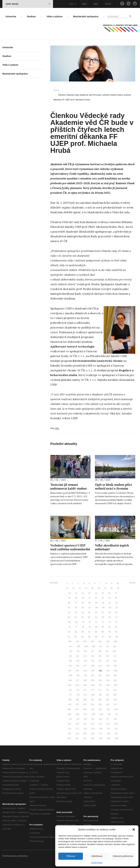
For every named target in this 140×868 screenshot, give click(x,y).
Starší (132, 583)
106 (116, 642)
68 (69, 622)
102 (85, 642)
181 (100, 695)
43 (116, 603)
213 (78, 719)
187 (93, 700)
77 (76, 627)
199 (77, 709)
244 (101, 738)
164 (77, 685)
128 (70, 661)
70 (83, 622)
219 (69, 724)
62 (82, 617)
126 (108, 656)
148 (116, 671)
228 (85, 729)
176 (115, 690)
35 (116, 598)
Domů (56, 90)
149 (70, 675)
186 (85, 700)
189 (108, 700)
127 (115, 656)
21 (76, 593)
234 (77, 734)
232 (116, 729)
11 (67, 588)
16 (99, 588)
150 (78, 675)
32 (96, 598)
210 (109, 714)
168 (108, 685)
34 (109, 598)
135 (70, 666)
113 (115, 646)
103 (93, 642)
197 (115, 704)
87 (89, 632)
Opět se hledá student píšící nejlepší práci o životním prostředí (113, 488)
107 (71, 646)
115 (78, 651)
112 (108, 646)
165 (85, 685)
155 (115, 675)
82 (109, 627)
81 (103, 627)
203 (108, 709)
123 (85, 656)
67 (117, 617)
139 (100, 666)
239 (116, 734)
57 (103, 613)
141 (115, 666)
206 (77, 714)
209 (101, 714)
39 (89, 603)
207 (85, 714)
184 (70, 700)
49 (103, 608)
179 (85, 695)
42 (110, 603)
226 (69, 729)
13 (80, 588)
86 (83, 632)
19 (118, 588)
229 (93, 729)
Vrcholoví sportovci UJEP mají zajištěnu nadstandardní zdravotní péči (70, 549)
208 (93, 714)
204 (116, 709)
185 (78, 700)
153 (100, 675)
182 (108, 695)
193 (85, 704)
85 (76, 632)
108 (78, 646)
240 (69, 738)
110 (94, 646)
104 (100, 642)
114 (71, 651)
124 (93, 656)
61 (76, 617)
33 (103, 598)
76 (70, 627)
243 (93, 738)
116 (85, 651)
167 (100, 685)
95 (89, 637)
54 (83, 613)
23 (89, 593)
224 (108, 724)
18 (112, 588)
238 (108, 734)
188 (100, 700)
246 (117, 738)
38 (83, 603)
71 (90, 622)
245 (109, 738)
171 (78, 690)
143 (77, 671)
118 (100, 651)
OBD (84, 4)
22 (83, 593)
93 (76, 637)
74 (110, 622)
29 (76, 598)
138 (93, 666)
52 (69, 613)
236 (93, 734)
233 (69, 734)
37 (76, 603)
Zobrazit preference (123, 856)
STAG (108, 4)
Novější (54, 583)
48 (96, 608)
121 (70, 656)
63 (89, 617)
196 (108, 704)
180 (93, 695)
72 (96, 622)
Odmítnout (97, 856)
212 (70, 719)
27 (116, 593)
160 (100, 680)
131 (93, 661)
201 (93, 709)
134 (115, 661)
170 (70, 690)
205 (69, 714)
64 (96, 617)
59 (116, 613)
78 (83, 627)
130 (85, 661)
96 (96, 637)
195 (100, 704)
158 (85, 680)
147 (108, 671)
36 (69, 603)
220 (77, 724)
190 (115, 700)
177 (70, 695)
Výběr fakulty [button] (28, 4)
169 (116, 685)
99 (117, 637)
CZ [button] (73, 4)
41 (103, 603)
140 (108, 666)
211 (117, 714)
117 (93, 651)
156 (70, 680)
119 (107, 651)
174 (100, 690)
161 (108, 680)
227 (77, 729)
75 (116, 622)
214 (85, 719)
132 (100, 661)
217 (108, 719)
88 (96, 632)
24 (96, 593)
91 (116, 632)
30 (83, 598)
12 (73, 588)
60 (69, 617)
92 (69, 637)
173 (92, 690)
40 (96, 603)
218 (115, 719)
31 (90, 598)
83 (116, 627)
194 (92, 704)
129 (78, 661)
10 (118, 583)
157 (78, 680)
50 (110, 608)
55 (89, 613)
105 (108, 642)
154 (108, 675)
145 (93, 671)
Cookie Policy (97, 863)
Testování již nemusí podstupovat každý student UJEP (68, 488)
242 (85, 738)
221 (85, 724)
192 (77, 704)
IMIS (96, 4)
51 (117, 608)
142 (70, 671)
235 (85, 734)
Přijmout (71, 856)
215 (93, 719)
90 (110, 632)
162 (115, 680)
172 (85, 690)
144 (85, 671)
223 (100, 724)
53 (76, 613)
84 (69, 632)
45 (76, 608)
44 (69, 608)
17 (105, 588)
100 (70, 642)
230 (101, 729)
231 (108, 729)
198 (69, 709)
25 (103, 593)
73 (103, 622)
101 (78, 642)
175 (107, 690)
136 (78, 666)
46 (83, 608)
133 (107, 661)
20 (70, 593)
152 (93, 675)
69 (76, 622)
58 (109, 613)
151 (86, 675)
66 (110, 617)
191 (70, 704)
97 (103, 637)
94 (82, 637)
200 (85, 709)
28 (69, 598)
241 (77, 738)
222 (92, 724)
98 (110, 637)
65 (103, 617)
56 (96, 613)
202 (100, 709)
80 (96, 627)
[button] (134, 829)
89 (103, 632)
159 (93, 680)
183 (115, 695)
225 (116, 724)
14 (86, 588)
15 (93, 588)
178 (78, 695)
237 (101, 734)
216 (100, 719)
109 (86, 646)
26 (109, 593)
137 (85, 666)
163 (70, 685)
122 (78, 656)
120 (114, 651)
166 (93, 685)
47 (90, 608)
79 (90, 627)
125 (100, 656)
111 (101, 646)
